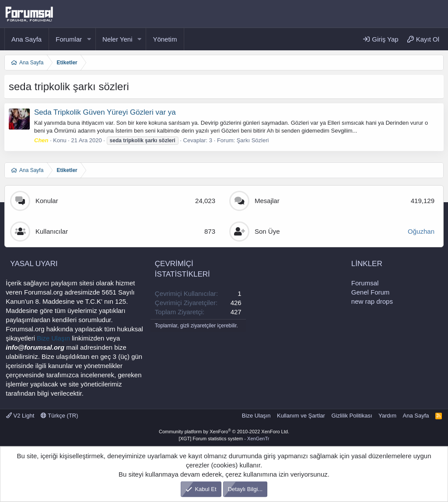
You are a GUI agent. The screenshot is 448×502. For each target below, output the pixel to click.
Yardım (387, 416)
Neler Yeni (117, 39)
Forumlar (69, 39)
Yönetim (165, 39)
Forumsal (365, 283)
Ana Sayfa (26, 39)
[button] (89, 39)
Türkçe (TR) (59, 416)
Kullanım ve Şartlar (301, 416)
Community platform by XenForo (224, 432)
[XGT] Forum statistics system (224, 439)
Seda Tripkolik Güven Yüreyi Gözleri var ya (105, 112)
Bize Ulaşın (53, 338)
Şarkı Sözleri (253, 140)
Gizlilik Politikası (352, 416)
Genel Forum (371, 292)
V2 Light (20, 416)
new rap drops (372, 301)
